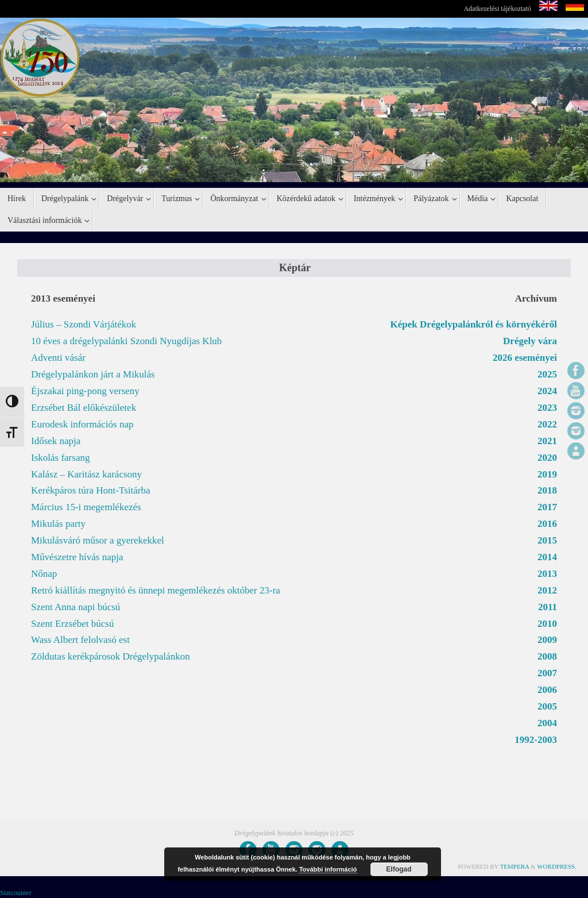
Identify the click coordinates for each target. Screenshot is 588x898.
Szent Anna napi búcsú (76, 607)
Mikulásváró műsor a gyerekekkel (98, 540)
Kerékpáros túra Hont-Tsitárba (90, 490)
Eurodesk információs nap (82, 424)
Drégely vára (530, 341)
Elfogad (399, 869)
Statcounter (16, 893)
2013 (547, 574)
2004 (547, 723)
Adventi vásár (58, 358)
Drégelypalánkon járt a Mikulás (93, 374)
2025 (547, 374)
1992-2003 (536, 740)
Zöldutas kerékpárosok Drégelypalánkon (111, 656)
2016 (547, 524)
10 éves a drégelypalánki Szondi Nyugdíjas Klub (126, 341)
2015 (547, 540)
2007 (547, 673)
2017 (547, 507)
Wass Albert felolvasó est (80, 640)
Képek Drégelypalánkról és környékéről (474, 324)
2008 (547, 656)
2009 (547, 640)
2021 (547, 441)
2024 (547, 391)
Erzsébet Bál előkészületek (84, 408)
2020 (547, 458)
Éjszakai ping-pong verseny (85, 391)
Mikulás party (58, 524)
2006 (547, 690)
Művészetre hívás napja (77, 557)
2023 (547, 408)
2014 (547, 557)
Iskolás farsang (60, 458)
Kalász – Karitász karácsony (86, 474)
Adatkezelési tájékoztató (497, 9)
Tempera (515, 866)
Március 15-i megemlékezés (86, 507)
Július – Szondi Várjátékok (84, 324)
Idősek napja (56, 441)
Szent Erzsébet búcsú (72, 624)
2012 (547, 590)
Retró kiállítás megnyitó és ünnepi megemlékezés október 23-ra (156, 590)
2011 (548, 607)
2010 (547, 624)
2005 (547, 706)
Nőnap (44, 574)
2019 (547, 474)
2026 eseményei (525, 358)
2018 (547, 490)
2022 (547, 424)
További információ (328, 869)
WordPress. (557, 866)
